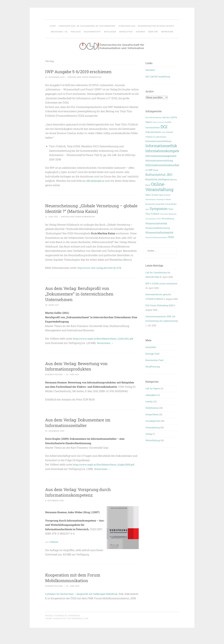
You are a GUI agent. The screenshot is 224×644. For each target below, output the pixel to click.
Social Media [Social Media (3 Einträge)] (171, 204)
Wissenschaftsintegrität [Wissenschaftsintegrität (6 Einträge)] (159, 233)
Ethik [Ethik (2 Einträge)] (163, 132)
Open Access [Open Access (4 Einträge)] (152, 195)
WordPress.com (80, 627)
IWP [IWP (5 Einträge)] (150, 170)
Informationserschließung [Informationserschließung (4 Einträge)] (158, 141)
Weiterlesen (105, 343)
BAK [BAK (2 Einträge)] (147, 118)
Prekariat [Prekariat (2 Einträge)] (168, 199)
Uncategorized (153, 421)
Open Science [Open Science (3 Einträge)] (165, 195)
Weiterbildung (153, 440)
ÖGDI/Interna (152, 408)
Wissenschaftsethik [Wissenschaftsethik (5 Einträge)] (156, 223)
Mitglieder (110, 32)
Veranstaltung (152, 427)
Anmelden (151, 347)
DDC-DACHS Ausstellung (158, 76)
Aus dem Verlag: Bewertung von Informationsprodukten (80, 366)
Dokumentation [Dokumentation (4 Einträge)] (153, 132)
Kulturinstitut (92, 32)
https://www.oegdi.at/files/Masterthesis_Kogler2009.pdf (78, 469)
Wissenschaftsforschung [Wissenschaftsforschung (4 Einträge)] (158, 228)
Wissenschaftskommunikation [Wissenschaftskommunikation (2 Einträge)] (156, 237)
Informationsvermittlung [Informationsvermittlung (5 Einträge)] (159, 160)
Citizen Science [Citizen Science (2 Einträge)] (158, 122)
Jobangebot (151, 395)
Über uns (153, 32)
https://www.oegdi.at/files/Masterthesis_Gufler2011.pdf (105, 339)
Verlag (149, 434)
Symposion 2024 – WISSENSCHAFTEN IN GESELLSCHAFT (146, 26)
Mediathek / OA (59, 32)
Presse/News (152, 414)
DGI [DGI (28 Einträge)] (164, 127)
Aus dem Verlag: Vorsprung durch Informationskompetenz (82, 496)
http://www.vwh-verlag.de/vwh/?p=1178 (101, 268)
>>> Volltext (52, 546)
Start (53, 26)
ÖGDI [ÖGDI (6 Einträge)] (171, 237)
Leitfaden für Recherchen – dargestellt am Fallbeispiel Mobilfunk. (84, 598)
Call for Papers (153, 388)
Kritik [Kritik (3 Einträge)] (156, 170)
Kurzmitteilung (54, 374)
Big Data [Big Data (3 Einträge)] (166, 117)
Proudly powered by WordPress (63, 624)
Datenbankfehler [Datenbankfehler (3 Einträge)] (153, 127)
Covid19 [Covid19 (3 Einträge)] (168, 122)
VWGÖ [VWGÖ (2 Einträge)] (159, 219)
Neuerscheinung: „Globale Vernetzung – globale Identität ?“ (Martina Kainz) (88, 208)
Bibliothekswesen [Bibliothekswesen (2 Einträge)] (156, 118)
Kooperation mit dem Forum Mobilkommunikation (76, 582)
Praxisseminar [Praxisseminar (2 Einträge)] (151, 199)
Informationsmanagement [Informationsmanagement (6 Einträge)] (161, 156)
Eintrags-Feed (152, 354)
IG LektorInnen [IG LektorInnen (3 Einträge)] (160, 137)
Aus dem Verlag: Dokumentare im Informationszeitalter (81, 422)
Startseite (150, 70)
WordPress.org (153, 367)
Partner (140, 32)
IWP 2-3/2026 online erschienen (161, 283)
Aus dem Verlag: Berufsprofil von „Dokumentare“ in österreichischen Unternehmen (83, 294)
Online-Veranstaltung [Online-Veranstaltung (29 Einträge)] (159, 187)
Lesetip (149, 401)
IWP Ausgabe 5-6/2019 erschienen (82, 71)
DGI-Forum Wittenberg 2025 (159, 305)
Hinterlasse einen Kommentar (85, 77)
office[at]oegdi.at (96, 181)
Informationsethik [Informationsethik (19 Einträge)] (161, 146)
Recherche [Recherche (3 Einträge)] (150, 204)
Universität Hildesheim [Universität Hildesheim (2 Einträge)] (168, 214)
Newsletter (126, 32)
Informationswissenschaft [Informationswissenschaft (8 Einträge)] (163, 165)
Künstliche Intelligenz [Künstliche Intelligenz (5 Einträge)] (157, 179)
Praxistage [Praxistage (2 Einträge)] (160, 199)
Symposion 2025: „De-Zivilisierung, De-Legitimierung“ (87, 26)
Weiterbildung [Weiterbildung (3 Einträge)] (168, 219)
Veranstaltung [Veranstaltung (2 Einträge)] (151, 219)
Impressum (167, 32)
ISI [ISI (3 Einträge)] (147, 170)
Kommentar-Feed (154, 360)
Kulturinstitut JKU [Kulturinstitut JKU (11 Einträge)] (159, 174)
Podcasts (76, 32)
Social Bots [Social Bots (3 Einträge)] (160, 204)
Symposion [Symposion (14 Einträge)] (159, 208)
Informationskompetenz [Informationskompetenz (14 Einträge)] (164, 151)
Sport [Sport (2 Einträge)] (147, 209)
